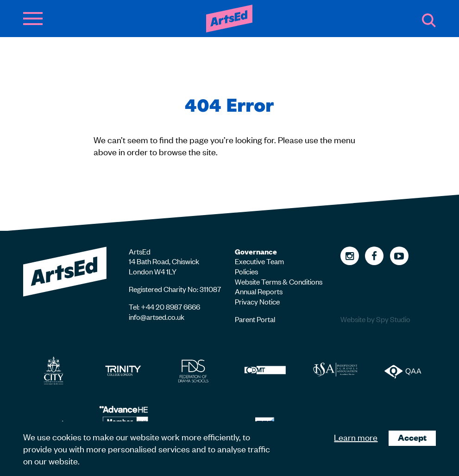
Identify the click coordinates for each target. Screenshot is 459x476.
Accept (412, 437)
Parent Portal (255, 319)
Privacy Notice (257, 301)
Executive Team (259, 261)
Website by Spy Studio (375, 319)
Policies (246, 271)
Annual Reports (259, 291)
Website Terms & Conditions (279, 281)
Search (429, 20)
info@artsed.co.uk (157, 317)
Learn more (356, 437)
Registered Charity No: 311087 (175, 289)
